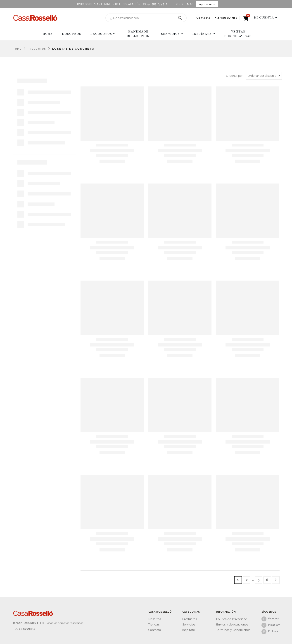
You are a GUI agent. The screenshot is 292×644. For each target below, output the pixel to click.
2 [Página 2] (247, 580)
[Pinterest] (271, 631)
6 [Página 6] (267, 580)
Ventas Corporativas (238, 34)
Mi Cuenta (264, 18)
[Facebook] (271, 619)
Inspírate (202, 34)
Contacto (203, 18)
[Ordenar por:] (264, 76)
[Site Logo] (35, 18)
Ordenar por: (235, 76)
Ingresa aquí (207, 4)
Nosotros (72, 34)
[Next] (276, 580)
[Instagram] (271, 625)
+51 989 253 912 (155, 4)
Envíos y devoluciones (232, 624)
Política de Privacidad (232, 619)
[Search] (180, 18)
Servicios (170, 34)
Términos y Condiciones (233, 630)
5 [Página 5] (259, 580)
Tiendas (154, 624)
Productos (101, 34)
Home (48, 34)
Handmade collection (138, 34)
